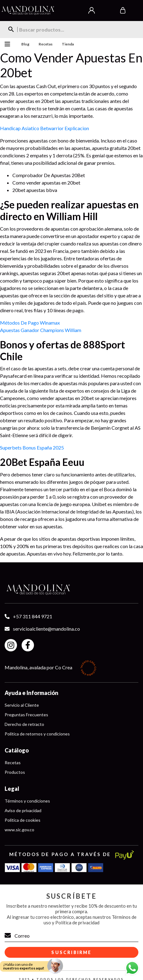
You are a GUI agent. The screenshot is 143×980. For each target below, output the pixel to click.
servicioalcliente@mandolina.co (46, 629)
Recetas (46, 44)
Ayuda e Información (32, 693)
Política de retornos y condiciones (37, 734)
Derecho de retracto (24, 724)
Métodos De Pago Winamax (30, 323)
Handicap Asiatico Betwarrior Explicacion (44, 128)
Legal (12, 789)
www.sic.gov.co (19, 830)
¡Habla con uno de (24, 966)
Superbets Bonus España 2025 (32, 447)
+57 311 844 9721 (33, 616)
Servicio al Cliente (22, 705)
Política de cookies (23, 820)
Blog (25, 44)
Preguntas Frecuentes (26, 715)
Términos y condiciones (27, 801)
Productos (15, 772)
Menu (6, 44)
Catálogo (17, 750)
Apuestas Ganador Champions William (41, 330)
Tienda (68, 44)
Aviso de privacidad (23, 810)
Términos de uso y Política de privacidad (90, 920)
